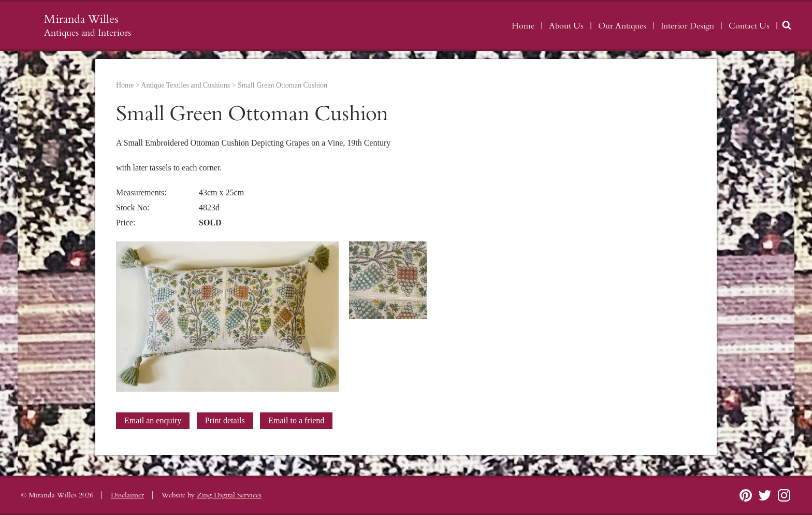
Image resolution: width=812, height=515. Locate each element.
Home (523, 26)
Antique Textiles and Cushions (185, 85)
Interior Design (687, 26)
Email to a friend (296, 420)
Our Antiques (622, 26)
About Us (566, 26)
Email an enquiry (153, 420)
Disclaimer (127, 495)
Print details (225, 420)
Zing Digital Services (229, 495)
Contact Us (749, 26)
